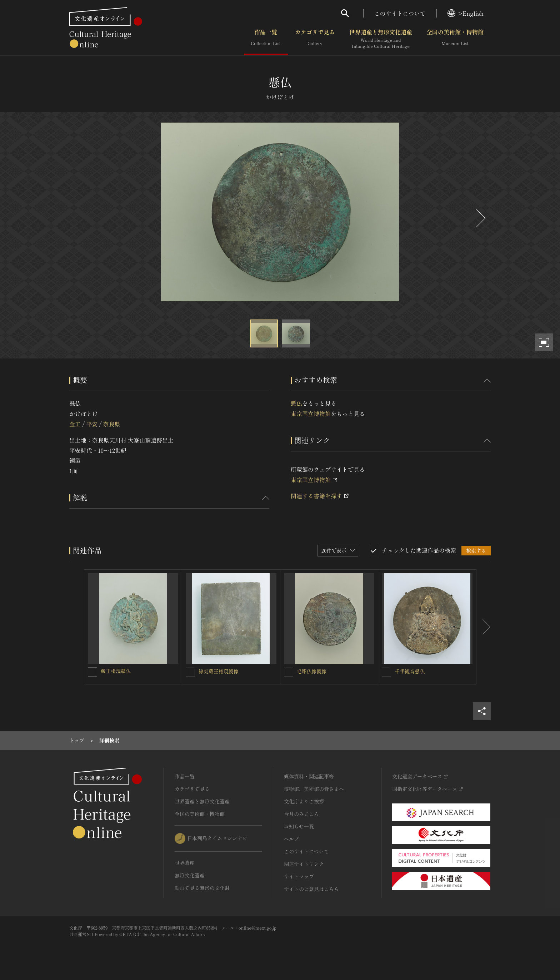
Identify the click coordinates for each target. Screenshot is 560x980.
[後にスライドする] (480, 218)
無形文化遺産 (190, 875)
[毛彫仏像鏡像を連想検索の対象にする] (289, 672)
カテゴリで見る (315, 39)
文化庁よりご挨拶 (304, 801)
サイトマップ (299, 876)
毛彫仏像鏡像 (312, 671)
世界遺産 (185, 863)
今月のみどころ (301, 814)
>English (466, 13)
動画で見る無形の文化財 (202, 888)
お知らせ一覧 (299, 826)
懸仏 (296, 403)
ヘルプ (291, 839)
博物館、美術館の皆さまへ (314, 789)
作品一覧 (266, 39)
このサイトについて (400, 13)
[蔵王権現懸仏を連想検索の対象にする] (92, 672)
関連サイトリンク (304, 864)
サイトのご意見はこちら (311, 889)
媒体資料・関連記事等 (309, 776)
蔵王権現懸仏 (116, 671)
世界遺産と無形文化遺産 (381, 39)
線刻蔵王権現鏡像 (219, 671)
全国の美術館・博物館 (455, 39)
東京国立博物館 (311, 414)
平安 (92, 424)
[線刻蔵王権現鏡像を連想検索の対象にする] (190, 672)
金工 (75, 424)
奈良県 (112, 424)
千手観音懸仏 (410, 671)
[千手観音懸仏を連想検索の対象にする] (386, 672)
